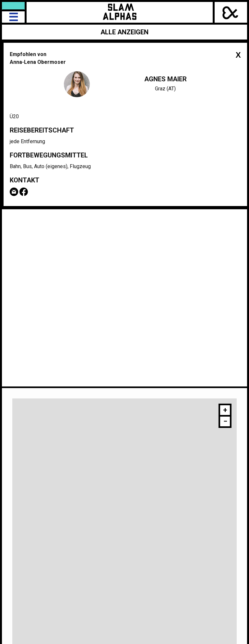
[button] (225, 411)
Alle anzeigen (124, 32)
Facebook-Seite (24, 192)
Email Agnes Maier (14, 192)
